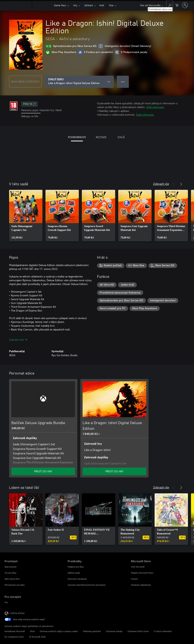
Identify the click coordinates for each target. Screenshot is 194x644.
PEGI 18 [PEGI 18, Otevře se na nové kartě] (29, 104)
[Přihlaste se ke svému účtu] (185, 5)
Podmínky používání (92, 631)
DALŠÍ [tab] (121, 137)
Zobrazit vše (161, 184)
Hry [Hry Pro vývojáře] (6, 602)
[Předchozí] (174, 184)
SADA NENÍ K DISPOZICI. (25, 81)
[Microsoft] (18, 5)
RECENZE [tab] (101, 137)
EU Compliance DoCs (14, 637)
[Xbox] (43, 5)
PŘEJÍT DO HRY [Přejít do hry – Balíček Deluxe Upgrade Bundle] (43, 471)
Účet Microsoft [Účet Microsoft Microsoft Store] (138, 567)
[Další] (181, 184)
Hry (75, 5)
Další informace (155, 107)
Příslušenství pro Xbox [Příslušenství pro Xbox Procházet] (15, 585)
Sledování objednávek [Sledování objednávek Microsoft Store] (141, 585)
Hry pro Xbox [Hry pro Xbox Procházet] (10, 573)
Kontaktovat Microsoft (15, 631)
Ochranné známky (114, 631)
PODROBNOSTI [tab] (77, 137)
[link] (26, 216)
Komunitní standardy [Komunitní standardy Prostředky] (77, 579)
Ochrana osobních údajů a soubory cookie (59, 631)
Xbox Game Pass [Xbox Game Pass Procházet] (12, 579)
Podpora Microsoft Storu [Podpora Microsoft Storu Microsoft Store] (142, 573)
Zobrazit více (18, 340)
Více (111, 5)
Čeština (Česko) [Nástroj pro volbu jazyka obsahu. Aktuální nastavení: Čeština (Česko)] (17, 613)
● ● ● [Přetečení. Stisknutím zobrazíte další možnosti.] (123, 82)
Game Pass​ (60, 5)
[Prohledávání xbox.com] (170, 5)
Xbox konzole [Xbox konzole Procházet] (11, 567)
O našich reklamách (163, 631)
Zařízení (89, 5)
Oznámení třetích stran (138, 631)
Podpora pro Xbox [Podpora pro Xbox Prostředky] (76, 567)
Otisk (32, 631)
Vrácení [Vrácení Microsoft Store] (134, 579)
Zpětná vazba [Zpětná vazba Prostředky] (74, 573)
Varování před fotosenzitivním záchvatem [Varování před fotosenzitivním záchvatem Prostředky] (87, 585)
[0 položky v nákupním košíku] (177, 5)
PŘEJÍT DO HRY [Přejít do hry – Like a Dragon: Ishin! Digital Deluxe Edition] (114, 471)
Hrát (102, 5)
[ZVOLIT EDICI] (79, 82)
